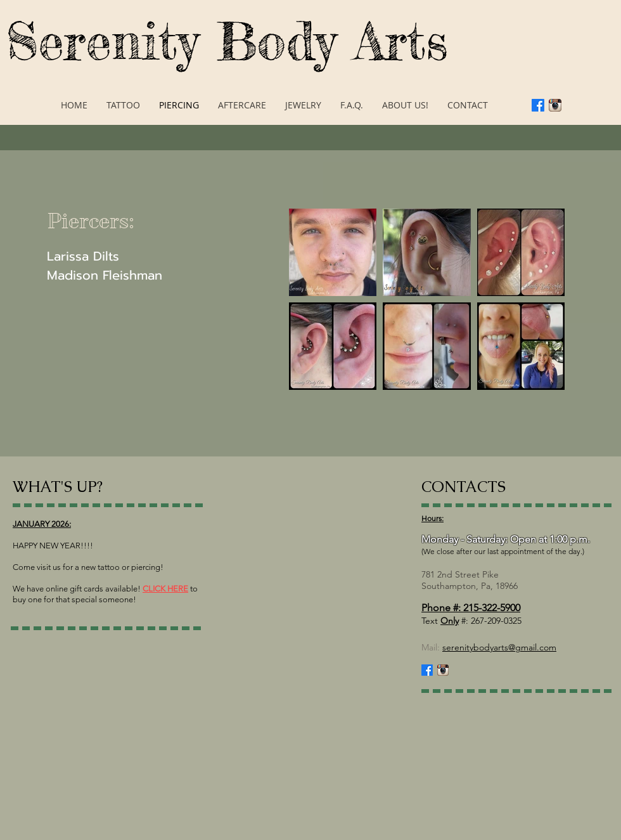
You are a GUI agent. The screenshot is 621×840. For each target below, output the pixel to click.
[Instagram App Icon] (555, 105)
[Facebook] (538, 105)
